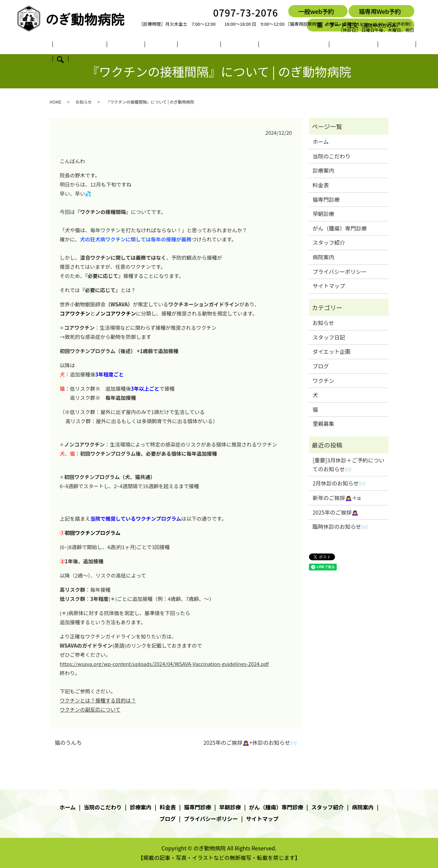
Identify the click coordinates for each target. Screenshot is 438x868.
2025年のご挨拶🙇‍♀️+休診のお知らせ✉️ (250, 742)
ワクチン (324, 381)
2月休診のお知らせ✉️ (339, 483)
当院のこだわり (98, 45)
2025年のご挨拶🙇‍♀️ (336, 512)
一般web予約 (316, 11)
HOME (56, 102)
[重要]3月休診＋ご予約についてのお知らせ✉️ (349, 464)
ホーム (66, 45)
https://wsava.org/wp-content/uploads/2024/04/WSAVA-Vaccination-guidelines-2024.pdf (164, 664)
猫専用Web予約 (380, 11)
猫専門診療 (185, 45)
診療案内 (133, 45)
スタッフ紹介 (307, 45)
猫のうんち (68, 742)
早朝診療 (214, 45)
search (382, 45)
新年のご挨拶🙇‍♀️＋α (337, 498)
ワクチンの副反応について (90, 709)
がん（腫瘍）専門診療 (258, 45)
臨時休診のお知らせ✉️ (340, 526)
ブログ (363, 45)
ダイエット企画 (332, 351)
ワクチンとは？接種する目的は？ (98, 700)
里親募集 (324, 424)
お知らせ (84, 102)
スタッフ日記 (329, 337)
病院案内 (339, 45)
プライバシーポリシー (340, 272)
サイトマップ (329, 286)
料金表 (158, 45)
